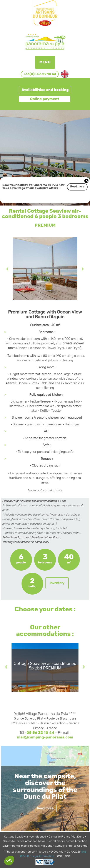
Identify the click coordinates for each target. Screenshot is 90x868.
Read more (77, 187)
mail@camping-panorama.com (45, 737)
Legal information (43, 856)
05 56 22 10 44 (40, 733)
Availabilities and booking (45, 90)
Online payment (45, 99)
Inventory (57, 583)
